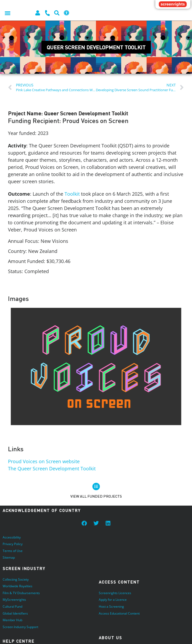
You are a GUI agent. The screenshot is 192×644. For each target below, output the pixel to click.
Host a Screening (111, 606)
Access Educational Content (119, 613)
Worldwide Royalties (18, 586)
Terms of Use (13, 551)
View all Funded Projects (96, 496)
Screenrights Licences (115, 593)
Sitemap (9, 557)
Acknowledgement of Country (42, 510)
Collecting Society (16, 579)
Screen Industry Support (20, 627)
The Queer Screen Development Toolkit (52, 468)
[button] (8, 13)
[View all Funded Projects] (96, 487)
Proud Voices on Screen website (44, 461)
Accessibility (12, 537)
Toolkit (72, 194)
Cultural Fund (12, 606)
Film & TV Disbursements (21, 593)
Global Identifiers (15, 613)
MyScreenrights (14, 600)
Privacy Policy (13, 544)
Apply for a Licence (113, 600)
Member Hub (12, 620)
